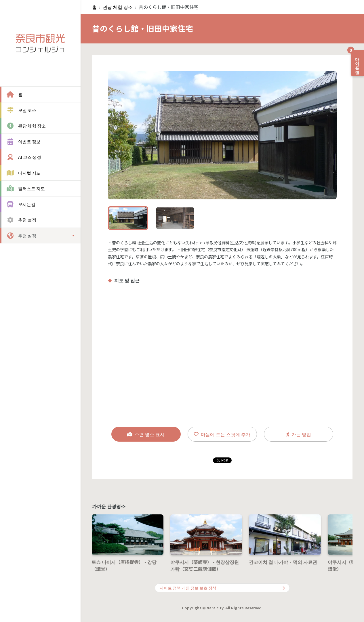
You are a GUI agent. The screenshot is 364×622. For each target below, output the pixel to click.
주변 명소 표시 (146, 434)
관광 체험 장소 (118, 7)
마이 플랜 (356, 61)
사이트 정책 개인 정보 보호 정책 (222, 588)
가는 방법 (299, 434)
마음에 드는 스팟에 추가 (222, 434)
